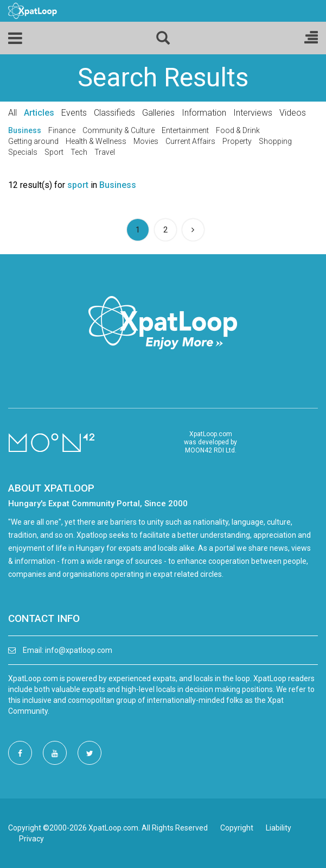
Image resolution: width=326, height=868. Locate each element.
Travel (105, 152)
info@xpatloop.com (79, 650)
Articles (39, 113)
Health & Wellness (96, 141)
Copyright (237, 828)
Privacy (31, 839)
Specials (23, 152)
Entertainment (185, 130)
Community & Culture (119, 130)
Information (204, 113)
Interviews (253, 113)
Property (237, 141)
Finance (62, 130)
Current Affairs (190, 141)
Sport (54, 152)
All (12, 113)
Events (74, 113)
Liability (279, 828)
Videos (293, 113)
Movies (146, 141)
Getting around (33, 141)
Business (25, 130)
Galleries (158, 113)
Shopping (275, 141)
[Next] (193, 230)
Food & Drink (238, 130)
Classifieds (114, 113)
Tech (79, 152)
